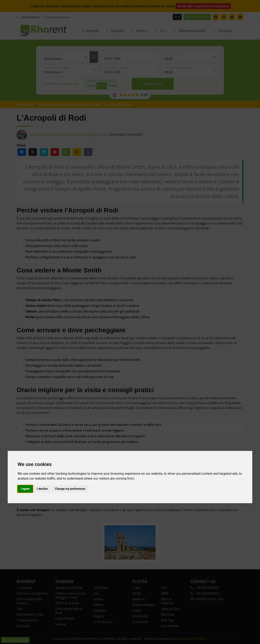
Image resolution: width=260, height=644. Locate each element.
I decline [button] (42, 489)
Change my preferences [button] (70, 489)
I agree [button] (25, 489)
